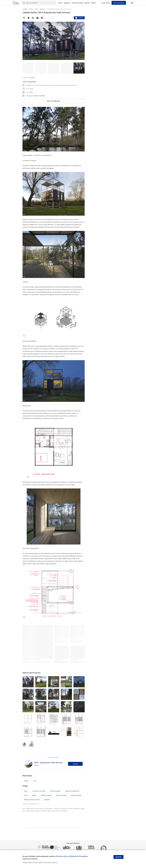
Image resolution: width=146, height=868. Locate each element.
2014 (31, 92)
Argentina (32, 82)
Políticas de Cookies (30, 859)
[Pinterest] (42, 18)
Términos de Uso (62, 856)
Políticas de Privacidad (78, 856)
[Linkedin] (33, 18)
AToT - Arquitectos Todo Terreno (48, 763)
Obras (60, 3)
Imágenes (67, 3)
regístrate (54, 862)
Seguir (75, 764)
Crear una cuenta (119, 3)
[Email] (37, 18)
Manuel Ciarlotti (39, 96)
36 (31, 89)
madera (34, 795)
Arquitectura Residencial (72, 791)
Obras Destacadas (55, 791)
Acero (35, 781)
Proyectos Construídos (39, 791)
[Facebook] (24, 18)
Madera (26, 781)
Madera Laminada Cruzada (32, 800)
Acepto (118, 857)
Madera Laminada (46, 795)
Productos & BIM (77, 3)
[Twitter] (28, 18)
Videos (93, 3)
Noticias (87, 3)
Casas (25, 82)
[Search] (41, 3)
